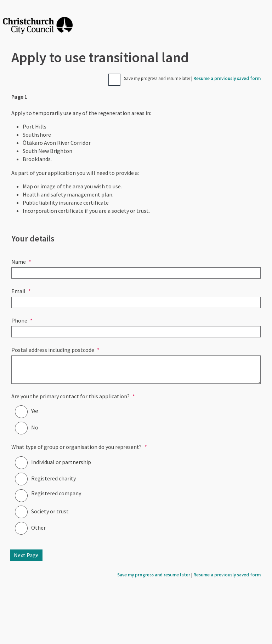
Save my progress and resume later (157, 78)
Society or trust (50, 511)
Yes (35, 411)
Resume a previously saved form (227, 78)
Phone (19, 320)
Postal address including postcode (53, 350)
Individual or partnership (61, 462)
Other (38, 528)
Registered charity (53, 478)
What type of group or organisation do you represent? (76, 447)
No (35, 427)
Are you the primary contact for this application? (70, 396)
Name (19, 262)
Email (18, 291)
